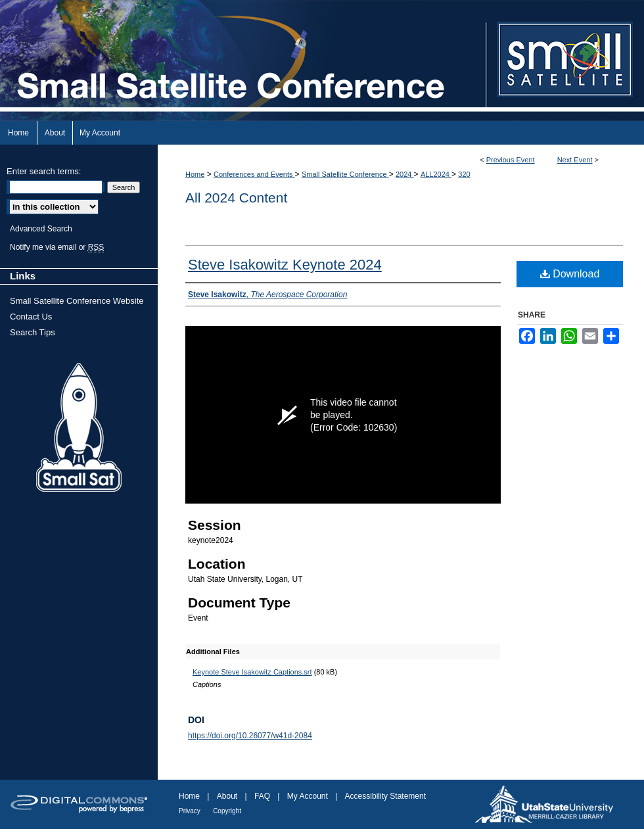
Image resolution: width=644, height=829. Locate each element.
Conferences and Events (254, 174)
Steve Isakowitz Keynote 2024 (285, 265)
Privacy (190, 811)
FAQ (262, 796)
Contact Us (31, 317)
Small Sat (79, 428)
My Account (308, 796)
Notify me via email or (57, 247)
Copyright (227, 811)
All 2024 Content (236, 198)
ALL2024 (436, 174)
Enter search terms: (44, 171)
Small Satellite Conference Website (77, 301)
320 (464, 174)
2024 (405, 174)
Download (570, 274)
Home (195, 174)
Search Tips (33, 332)
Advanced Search (41, 229)
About (227, 796)
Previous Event (511, 160)
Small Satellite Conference (345, 174)
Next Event (575, 160)
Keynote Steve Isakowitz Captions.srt (252, 672)
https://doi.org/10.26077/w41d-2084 (250, 736)
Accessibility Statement (385, 796)
